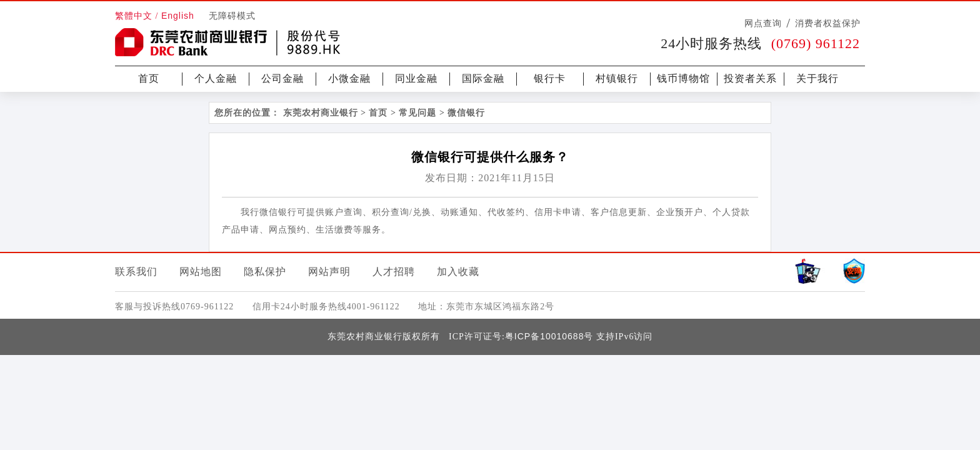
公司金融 (282, 78)
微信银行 (466, 112)
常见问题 (417, 112)
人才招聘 (394, 272)
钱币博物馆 (683, 78)
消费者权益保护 (828, 23)
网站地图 (201, 272)
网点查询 (763, 23)
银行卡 (550, 78)
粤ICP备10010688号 (549, 336)
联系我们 (136, 272)
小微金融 (349, 78)
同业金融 (416, 78)
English (178, 16)
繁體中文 (134, 16)
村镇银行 (617, 78)
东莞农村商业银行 (321, 112)
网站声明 (329, 272)
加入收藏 (458, 272)
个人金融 (216, 78)
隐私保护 (265, 272)
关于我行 (817, 78)
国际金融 (483, 78)
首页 (149, 78)
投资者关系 (750, 78)
